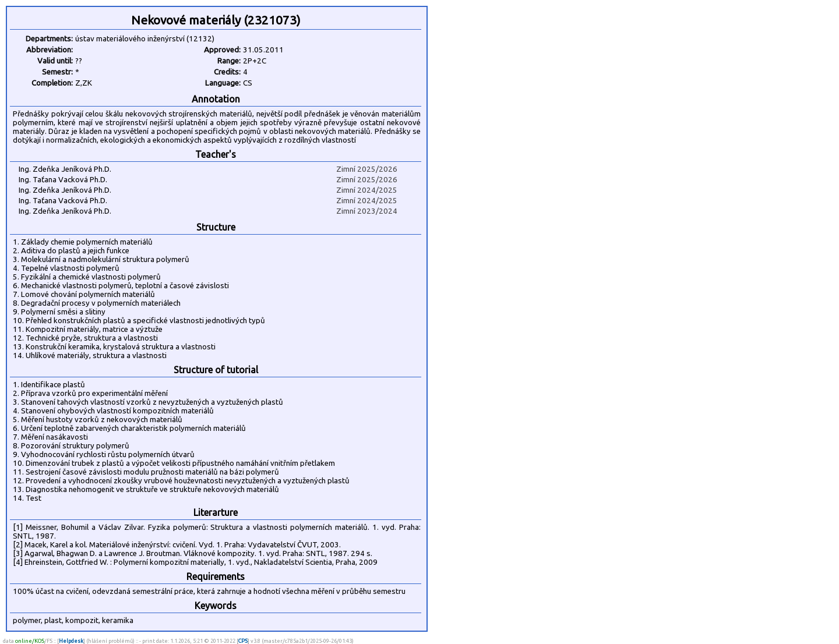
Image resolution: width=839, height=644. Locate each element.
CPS (243, 641)
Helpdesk (71, 641)
